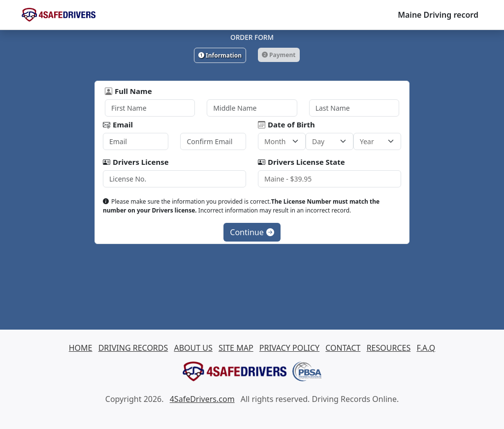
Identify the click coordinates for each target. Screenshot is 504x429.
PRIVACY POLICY (289, 348)
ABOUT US (193, 348)
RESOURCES (389, 348)
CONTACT (343, 348)
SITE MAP (236, 348)
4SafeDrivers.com (202, 399)
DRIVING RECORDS (133, 348)
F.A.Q (426, 348)
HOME (81, 348)
